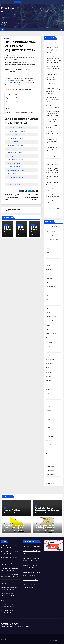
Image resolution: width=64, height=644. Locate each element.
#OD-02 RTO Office (11, 69)
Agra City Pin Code (52, 84)
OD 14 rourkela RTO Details (14, 167)
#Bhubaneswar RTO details (13, 60)
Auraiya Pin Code (51, 43)
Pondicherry (49, 411)
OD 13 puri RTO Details (13, 163)
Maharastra (49, 364)
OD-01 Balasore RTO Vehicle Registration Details (31, 197)
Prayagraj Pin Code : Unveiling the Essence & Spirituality (53, 68)
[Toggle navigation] (31, 30)
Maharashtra (50, 359)
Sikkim (48, 428)
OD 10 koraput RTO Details (14, 156)
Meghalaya (49, 377)
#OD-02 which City (24, 69)
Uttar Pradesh (50, 466)
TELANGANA (50, 436)
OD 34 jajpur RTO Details (13, 184)
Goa (47, 304)
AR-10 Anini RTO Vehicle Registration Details (52, 133)
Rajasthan (49, 419)
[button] (58, 30)
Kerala (48, 347)
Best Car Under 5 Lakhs (30, 580)
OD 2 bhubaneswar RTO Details (15, 131)
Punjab (48, 415)
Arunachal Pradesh (52, 240)
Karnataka (49, 342)
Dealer (48, 291)
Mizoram (48, 381)
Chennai (48, 274)
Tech (47, 432)
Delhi (47, 295)
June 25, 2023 (10, 513)
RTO (47, 424)
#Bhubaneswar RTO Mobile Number (16, 62)
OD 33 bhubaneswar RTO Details (16, 181)
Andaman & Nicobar (52, 227)
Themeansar (4, 640)
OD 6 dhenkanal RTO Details (14, 145)
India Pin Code (59, 641)
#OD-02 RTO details (11, 67)
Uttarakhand (50, 471)
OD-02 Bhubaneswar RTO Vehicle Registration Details (20, 46)
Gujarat (48, 308)
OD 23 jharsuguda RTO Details (15, 177)
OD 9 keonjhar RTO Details (14, 153)
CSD (47, 283)
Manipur (48, 368)
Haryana (48, 312)
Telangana (49, 441)
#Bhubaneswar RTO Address (25, 57)
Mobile (48, 389)
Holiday (48, 325)
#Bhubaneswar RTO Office (13, 65)
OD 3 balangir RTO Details (14, 135)
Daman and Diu (51, 287)
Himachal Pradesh (51, 317)
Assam (48, 248)
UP (47, 458)
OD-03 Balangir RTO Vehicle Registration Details (12, 197)
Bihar (47, 257)
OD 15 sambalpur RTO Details (15, 170)
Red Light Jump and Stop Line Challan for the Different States (53, 114)
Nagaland (49, 394)
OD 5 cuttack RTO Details (13, 142)
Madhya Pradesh (51, 355)
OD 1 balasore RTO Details (14, 128)
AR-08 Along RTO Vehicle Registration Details (52, 141)
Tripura (48, 449)
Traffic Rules (50, 445)
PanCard (48, 406)
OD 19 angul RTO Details (13, 174)
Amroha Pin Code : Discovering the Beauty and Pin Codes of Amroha (47, 510)
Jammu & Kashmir (52, 334)
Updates (48, 462)
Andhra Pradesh (51, 231)
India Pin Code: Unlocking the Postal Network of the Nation (10, 576)
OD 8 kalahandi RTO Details (14, 149)
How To (48, 330)
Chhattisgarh (50, 278)
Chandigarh (49, 261)
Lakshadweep (50, 351)
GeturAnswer (10, 624)
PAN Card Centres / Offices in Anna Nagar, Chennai (53, 100)
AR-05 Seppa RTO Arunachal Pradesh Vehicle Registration (52, 163)
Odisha (7, 39)
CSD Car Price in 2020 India (31, 546)
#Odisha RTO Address (11, 72)
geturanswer (10, 55)
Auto (47, 253)
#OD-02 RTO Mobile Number (27, 67)
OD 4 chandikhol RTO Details (15, 138)
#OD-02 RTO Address (29, 65)
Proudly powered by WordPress (9, 638)
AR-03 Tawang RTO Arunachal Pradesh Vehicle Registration (52, 171)
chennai (48, 270)
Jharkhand (49, 338)
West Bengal (50, 479)
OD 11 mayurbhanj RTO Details (15, 160)
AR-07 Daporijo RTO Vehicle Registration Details (52, 149)
